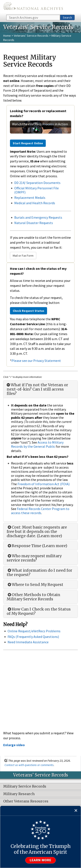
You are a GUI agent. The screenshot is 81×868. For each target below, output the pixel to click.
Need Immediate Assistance (28, 642)
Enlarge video (14, 745)
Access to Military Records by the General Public (37, 444)
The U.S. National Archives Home (33, 7)
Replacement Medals (30, 198)
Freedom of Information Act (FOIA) (44, 484)
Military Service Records (25, 786)
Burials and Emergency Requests (38, 217)
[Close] (76, 811)
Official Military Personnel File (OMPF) (37, 190)
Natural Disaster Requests (34, 223)
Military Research (19, 794)
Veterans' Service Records (31, 36)
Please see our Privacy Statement (36, 361)
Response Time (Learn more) (37, 546)
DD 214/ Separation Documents (37, 183)
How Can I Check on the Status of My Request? (39, 611)
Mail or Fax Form (23, 256)
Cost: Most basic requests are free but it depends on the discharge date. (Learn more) (37, 531)
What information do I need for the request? (39, 573)
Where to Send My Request (35, 585)
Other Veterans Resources (26, 801)
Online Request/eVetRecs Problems (34, 631)
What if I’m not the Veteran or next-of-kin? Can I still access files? (37, 389)
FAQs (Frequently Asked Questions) (33, 637)
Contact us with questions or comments (29, 765)
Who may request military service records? (34, 558)
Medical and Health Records (35, 203)
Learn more (41, 860)
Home (7, 36)
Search (67, 17)
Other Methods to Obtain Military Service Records (33, 597)
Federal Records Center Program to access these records (40, 511)
